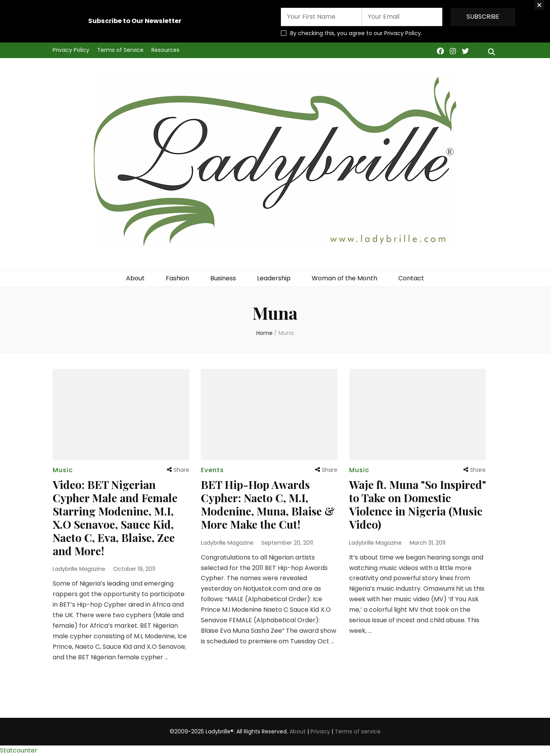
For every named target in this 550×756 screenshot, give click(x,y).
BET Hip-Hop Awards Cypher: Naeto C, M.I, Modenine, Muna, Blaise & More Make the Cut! (268, 504)
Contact (411, 278)
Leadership (274, 278)
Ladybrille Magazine (79, 569)
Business (223, 278)
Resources (165, 50)
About (135, 278)
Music (63, 470)
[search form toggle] (491, 52)
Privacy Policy (71, 50)
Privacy (320, 731)
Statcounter (19, 750)
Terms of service (358, 731)
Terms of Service (120, 50)
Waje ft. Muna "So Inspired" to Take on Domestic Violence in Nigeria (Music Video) (417, 504)
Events (212, 470)
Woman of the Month (344, 278)
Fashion (177, 278)
